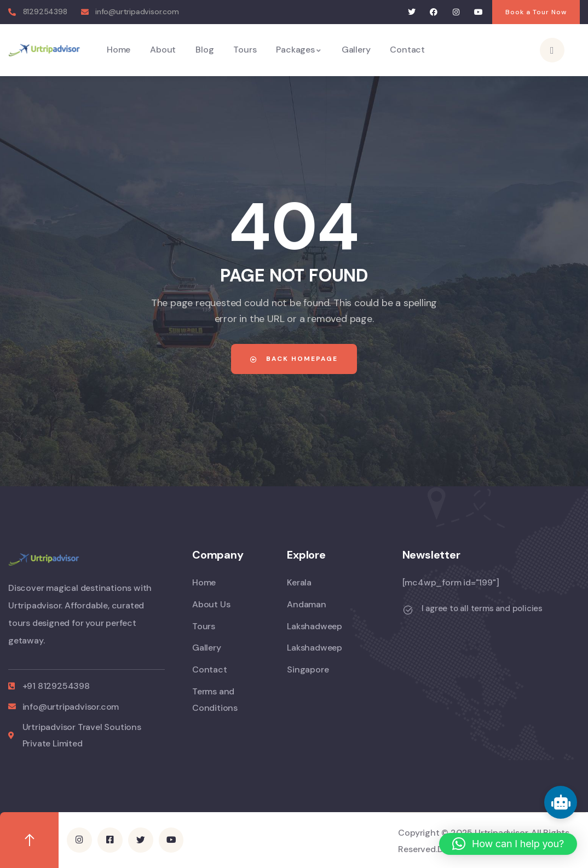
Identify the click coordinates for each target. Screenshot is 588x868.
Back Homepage (294, 359)
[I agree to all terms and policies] (408, 610)
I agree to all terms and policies (482, 608)
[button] (508, 844)
